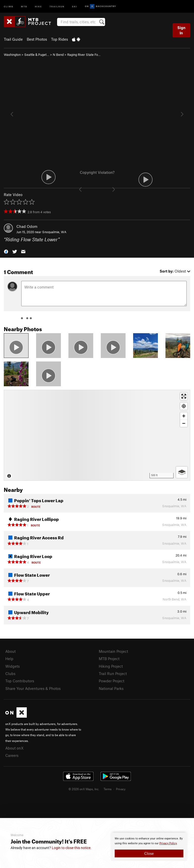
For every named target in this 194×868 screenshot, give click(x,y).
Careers (12, 755)
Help (9, 659)
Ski (75, 6)
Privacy (121, 789)
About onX (14, 748)
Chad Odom (27, 226)
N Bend (58, 55)
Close (149, 853)
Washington (12, 55)
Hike (38, 6)
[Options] (182, 472)
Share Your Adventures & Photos (33, 688)
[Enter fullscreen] (184, 396)
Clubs (10, 673)
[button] (6, 251)
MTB (24, 6)
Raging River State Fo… (84, 55)
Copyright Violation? (97, 172)
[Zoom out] (184, 423)
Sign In (181, 30)
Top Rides (59, 39)
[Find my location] (184, 406)
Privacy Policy (168, 843)
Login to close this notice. (72, 848)
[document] (149, 847)
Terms (108, 789)
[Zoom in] (184, 416)
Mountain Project (113, 651)
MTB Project (109, 659)
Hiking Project (111, 666)
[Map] (97, 435)
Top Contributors (20, 681)
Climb (9, 6)
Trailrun (57, 6)
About (10, 651)
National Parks (111, 688)
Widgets (13, 666)
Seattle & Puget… (37, 55)
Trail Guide (13, 39)
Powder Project (112, 681)
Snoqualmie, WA (54, 232)
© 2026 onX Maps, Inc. (84, 789)
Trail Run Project (113, 673)
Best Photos (37, 39)
